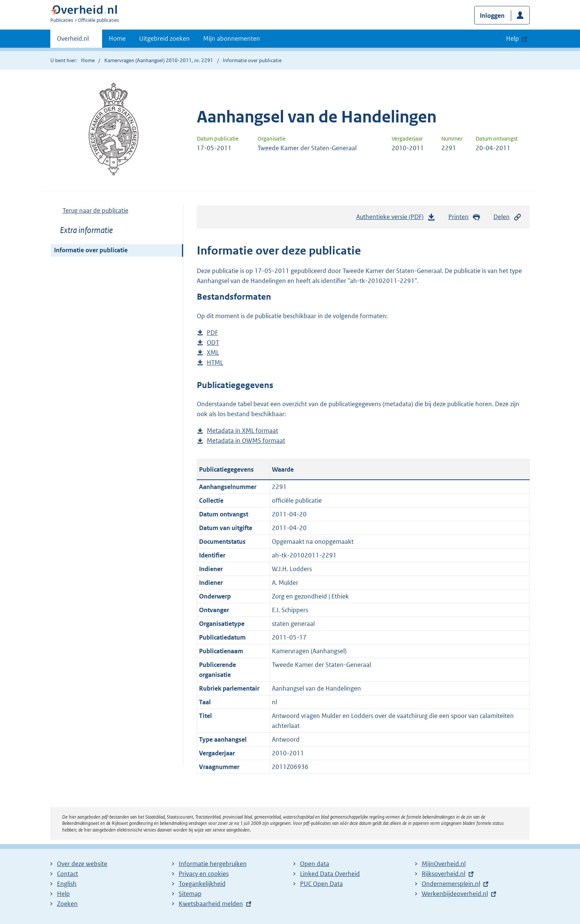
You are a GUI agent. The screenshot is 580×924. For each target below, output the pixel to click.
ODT (213, 343)
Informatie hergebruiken (213, 864)
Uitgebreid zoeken (164, 38)
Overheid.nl (73, 41)
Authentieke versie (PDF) (396, 219)
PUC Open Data (321, 884)
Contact (68, 874)
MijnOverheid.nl (444, 864)
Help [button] (512, 38)
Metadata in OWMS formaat (246, 441)
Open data (315, 864)
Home (117, 38)
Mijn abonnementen (232, 38)
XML (213, 353)
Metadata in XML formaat (242, 431)
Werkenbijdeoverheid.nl (455, 894)
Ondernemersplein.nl (451, 884)
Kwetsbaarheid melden (211, 904)
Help (63, 894)
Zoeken (67, 904)
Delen (507, 217)
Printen (464, 217)
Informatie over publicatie (91, 250)
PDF (212, 333)
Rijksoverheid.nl (444, 874)
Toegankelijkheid (202, 884)
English (67, 884)
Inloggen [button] (492, 16)
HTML (215, 363)
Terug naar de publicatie (95, 210)
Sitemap (190, 894)
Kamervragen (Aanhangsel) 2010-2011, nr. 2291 (159, 60)
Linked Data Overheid (330, 874)
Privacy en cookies (204, 874)
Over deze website (82, 864)
